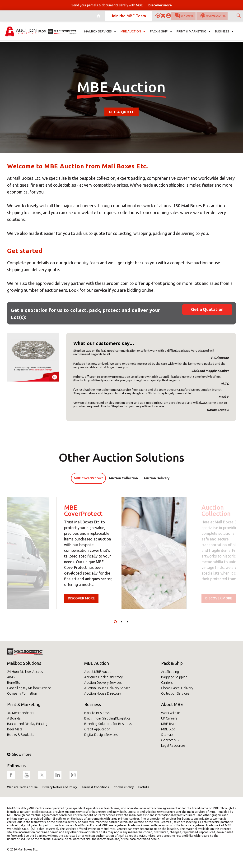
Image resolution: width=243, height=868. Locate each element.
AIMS (11, 677)
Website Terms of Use (22, 787)
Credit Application (97, 729)
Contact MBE (171, 740)
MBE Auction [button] (133, 35)
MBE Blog (168, 729)
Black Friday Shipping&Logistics (107, 718)
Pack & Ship (172, 663)
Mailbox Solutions (24, 663)
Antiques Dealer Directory (103, 677)
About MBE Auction (99, 672)
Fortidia (144, 787)
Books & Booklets (21, 735)
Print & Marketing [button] (193, 35)
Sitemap (167, 735)
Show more (19, 754)
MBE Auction (97, 663)
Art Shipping (170, 672)
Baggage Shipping (174, 677)
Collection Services (175, 693)
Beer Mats (15, 729)
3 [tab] (128, 622)
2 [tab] (121, 622)
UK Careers (169, 718)
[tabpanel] (122, 553)
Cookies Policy (124, 787)
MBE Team (169, 724)
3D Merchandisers (21, 713)
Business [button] (224, 35)
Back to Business (97, 713)
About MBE (172, 704)
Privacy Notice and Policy (60, 787)
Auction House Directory (103, 693)
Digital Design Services (101, 735)
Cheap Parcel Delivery (177, 688)
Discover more (81, 598)
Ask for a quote (151, 17)
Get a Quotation (207, 309)
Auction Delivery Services (103, 683)
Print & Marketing (24, 704)
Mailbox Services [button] (100, 35)
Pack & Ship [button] (161, 35)
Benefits (14, 683)
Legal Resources (173, 746)
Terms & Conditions (95, 787)
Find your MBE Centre (199, 17)
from (42, 34)
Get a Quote (121, 112)
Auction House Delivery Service (107, 688)
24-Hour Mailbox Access (25, 672)
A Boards (14, 718)
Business (93, 704)
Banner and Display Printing (27, 724)
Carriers (167, 683)
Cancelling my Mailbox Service (29, 688)
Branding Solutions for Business (108, 724)
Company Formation (22, 693)
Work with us (171, 713)
